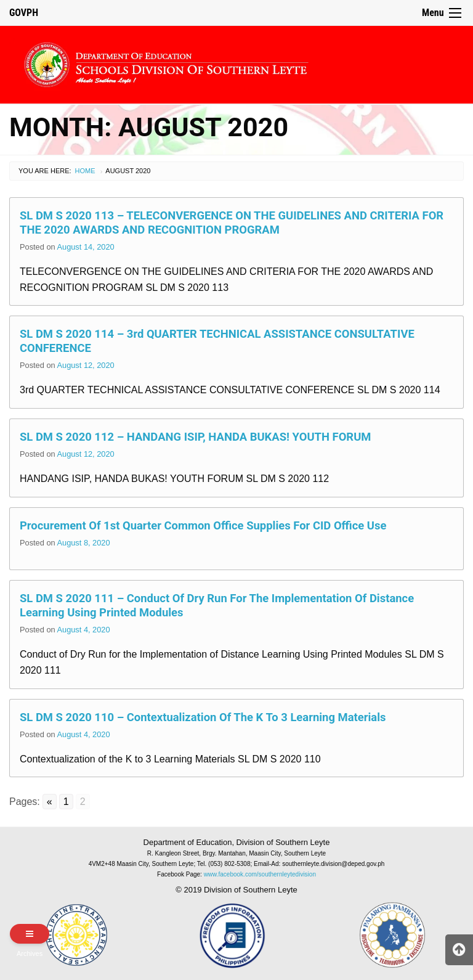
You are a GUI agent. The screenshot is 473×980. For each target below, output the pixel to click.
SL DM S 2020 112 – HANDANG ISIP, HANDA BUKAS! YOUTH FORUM (195, 437)
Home (85, 171)
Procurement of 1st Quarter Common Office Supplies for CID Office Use (203, 525)
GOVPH (24, 13)
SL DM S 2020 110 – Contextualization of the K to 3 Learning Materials (203, 717)
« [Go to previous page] (50, 802)
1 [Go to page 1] (66, 802)
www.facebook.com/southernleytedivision (260, 874)
